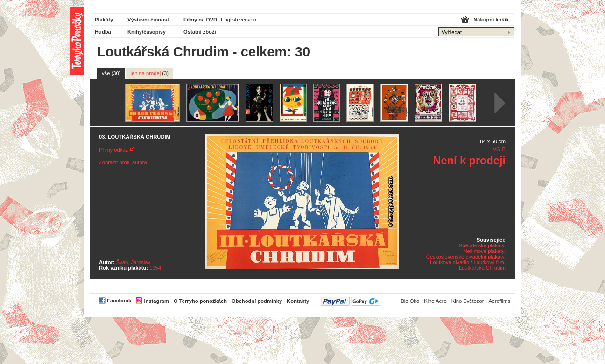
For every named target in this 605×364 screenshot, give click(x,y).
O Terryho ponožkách (200, 301)
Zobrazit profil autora (123, 162)
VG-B (499, 149)
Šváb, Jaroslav (133, 262)
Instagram (156, 301)
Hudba (103, 32)
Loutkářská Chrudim (482, 268)
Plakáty (104, 20)
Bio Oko (410, 301)
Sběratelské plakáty (482, 245)
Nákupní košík (491, 20)
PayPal (350, 301)
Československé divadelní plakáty (465, 257)
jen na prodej (149, 73)
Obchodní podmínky (257, 301)
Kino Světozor (468, 301)
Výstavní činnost (148, 20)
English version (239, 20)
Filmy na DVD (200, 20)
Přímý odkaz (113, 150)
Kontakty (298, 301)
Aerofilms (499, 301)
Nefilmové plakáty (483, 251)
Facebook (119, 301)
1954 (155, 268)
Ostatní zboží (200, 32)
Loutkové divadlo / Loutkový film (467, 262)
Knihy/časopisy (147, 32)
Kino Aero (435, 301)
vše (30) (111, 73)
